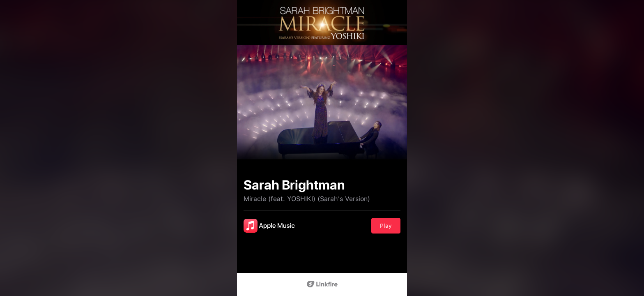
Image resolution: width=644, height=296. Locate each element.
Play (386, 226)
